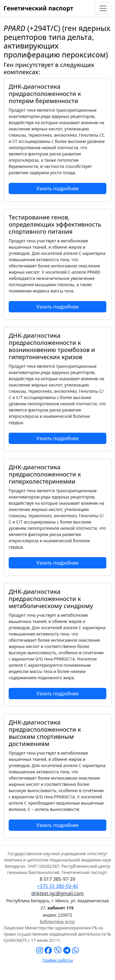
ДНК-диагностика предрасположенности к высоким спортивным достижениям (45, 733)
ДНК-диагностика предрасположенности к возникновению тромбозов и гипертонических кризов (52, 346)
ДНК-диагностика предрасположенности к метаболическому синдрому (51, 599)
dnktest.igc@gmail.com (57, 893)
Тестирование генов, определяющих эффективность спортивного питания (55, 224)
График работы (57, 960)
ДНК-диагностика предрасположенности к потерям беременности (45, 94)
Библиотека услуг (57, 921)
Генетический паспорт (38, 8)
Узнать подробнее (57, 188)
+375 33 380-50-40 (58, 886)
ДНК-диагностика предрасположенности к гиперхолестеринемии (45, 474)
